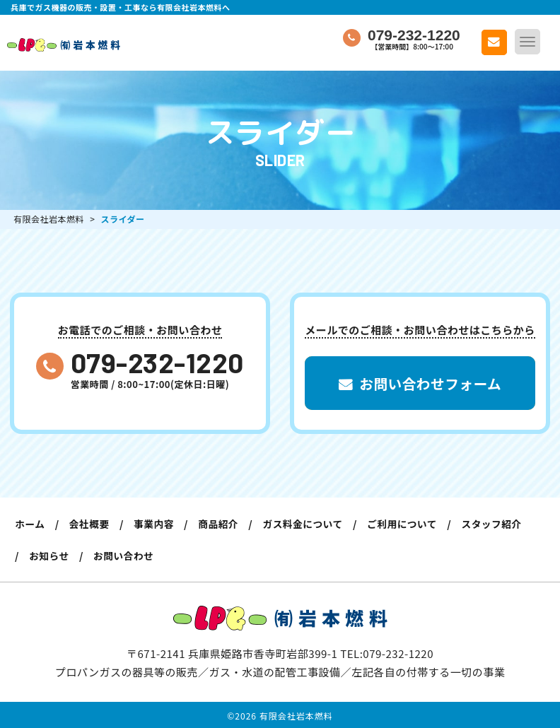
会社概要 (92, 524)
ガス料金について (312, 524)
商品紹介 (225, 524)
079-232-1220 (157, 362)
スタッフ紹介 (505, 524)
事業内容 (158, 524)
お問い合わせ (127, 555)
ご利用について (413, 524)
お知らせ (50, 555)
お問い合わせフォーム (420, 384)
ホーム (31, 524)
